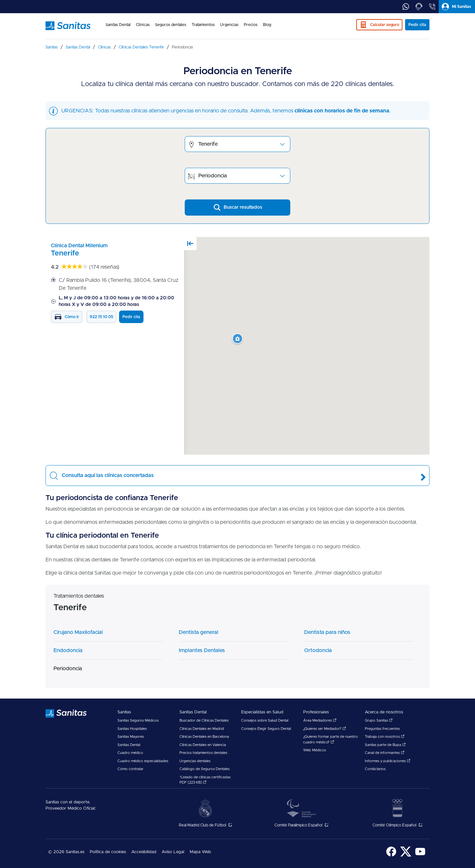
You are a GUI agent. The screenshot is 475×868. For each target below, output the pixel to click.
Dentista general (199, 632)
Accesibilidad (144, 852)
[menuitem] (118, 29)
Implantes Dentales (202, 650)
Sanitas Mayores (131, 737)
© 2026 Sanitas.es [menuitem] (66, 852)
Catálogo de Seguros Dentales (205, 769)
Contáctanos (375, 769)
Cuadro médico (130, 753)
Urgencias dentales (195, 761)
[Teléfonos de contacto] (432, 7)
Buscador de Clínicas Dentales (204, 720)
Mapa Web (200, 852)
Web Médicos (315, 750)
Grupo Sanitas (379, 720)
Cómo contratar (130, 769)
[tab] (406, 7)
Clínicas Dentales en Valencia (203, 745)
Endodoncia (68, 650)
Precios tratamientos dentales (203, 753)
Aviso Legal (173, 852)
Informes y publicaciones (388, 761)
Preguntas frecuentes (382, 729)
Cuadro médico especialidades (143, 761)
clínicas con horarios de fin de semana (342, 111)
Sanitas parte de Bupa (385, 745)
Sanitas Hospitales (132, 729)
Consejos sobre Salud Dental (265, 720)
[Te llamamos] (419, 7)
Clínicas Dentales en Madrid (202, 729)
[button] (237, 339)
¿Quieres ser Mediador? (325, 729)
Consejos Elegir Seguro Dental (266, 729)
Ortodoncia (318, 650)
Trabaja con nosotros (385, 737)
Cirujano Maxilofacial (78, 632)
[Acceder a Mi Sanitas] (457, 7)
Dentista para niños (327, 632)
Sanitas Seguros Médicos (138, 720)
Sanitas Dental (129, 745)
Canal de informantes (385, 753)
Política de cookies (108, 852)
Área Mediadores (320, 720)
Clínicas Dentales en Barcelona (204, 737)
